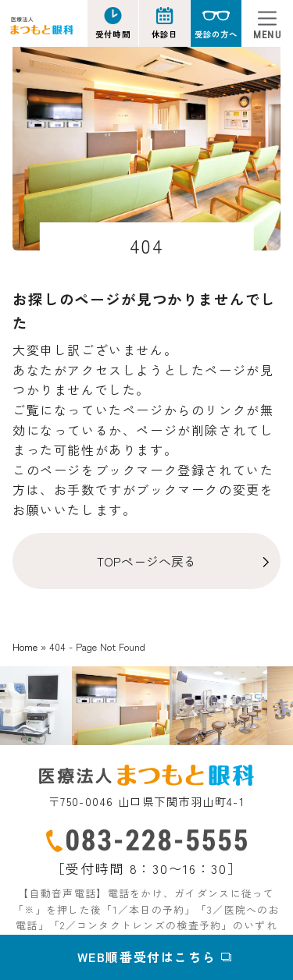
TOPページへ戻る (146, 561)
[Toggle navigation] (267, 23)
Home (25, 646)
